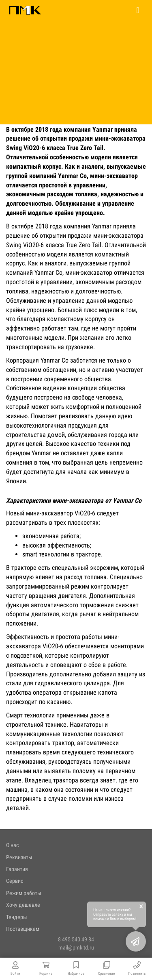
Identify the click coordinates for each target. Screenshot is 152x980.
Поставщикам (23, 929)
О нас (12, 845)
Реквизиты (19, 857)
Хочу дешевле (23, 905)
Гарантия (17, 869)
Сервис (15, 881)
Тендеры (17, 917)
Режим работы (24, 893)
